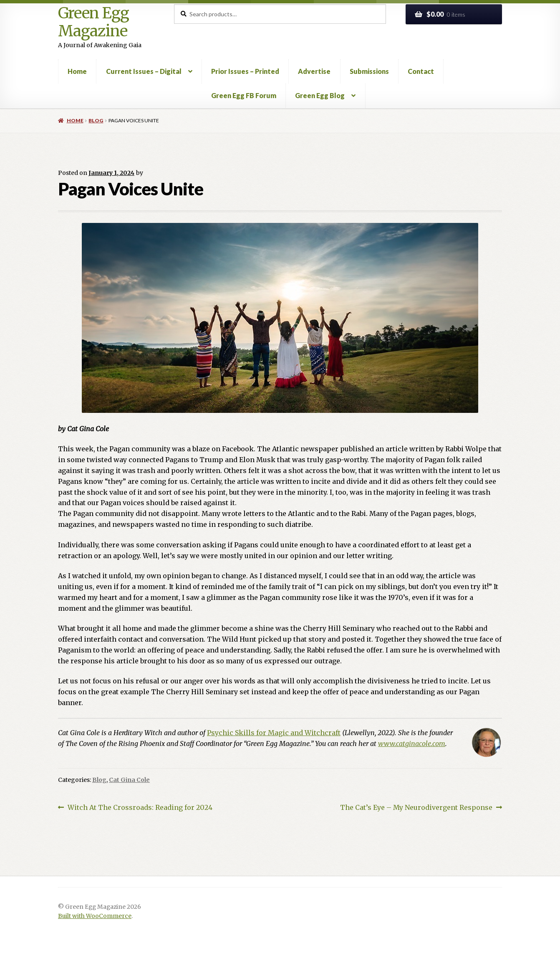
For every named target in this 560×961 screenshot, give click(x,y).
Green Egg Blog (320, 95)
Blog (96, 120)
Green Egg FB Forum (244, 95)
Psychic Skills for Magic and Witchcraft (274, 733)
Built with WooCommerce (95, 916)
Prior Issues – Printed (245, 71)
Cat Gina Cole (129, 780)
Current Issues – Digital (144, 71)
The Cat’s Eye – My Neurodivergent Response (416, 808)
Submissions (369, 71)
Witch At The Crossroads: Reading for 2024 (140, 808)
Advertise (314, 71)
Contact (421, 71)
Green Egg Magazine (93, 22)
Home (77, 71)
